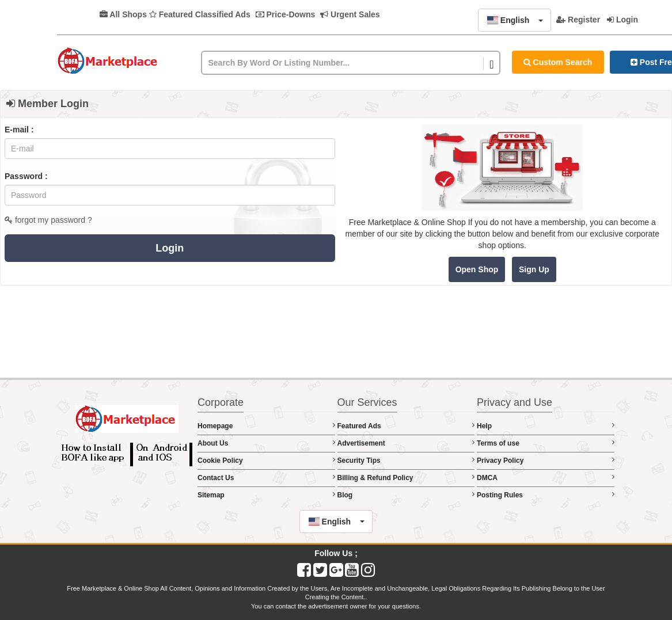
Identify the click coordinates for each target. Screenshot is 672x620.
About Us (266, 443)
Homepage (266, 426)
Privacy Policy (546, 460)
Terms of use (546, 443)
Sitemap (266, 495)
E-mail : (19, 130)
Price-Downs (286, 14)
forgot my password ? (48, 220)
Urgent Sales (350, 14)
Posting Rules (546, 495)
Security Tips (406, 460)
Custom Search (558, 62)
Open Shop (477, 269)
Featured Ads (406, 426)
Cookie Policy (266, 460)
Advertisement (406, 443)
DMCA (546, 478)
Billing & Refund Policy (406, 478)
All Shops (123, 14)
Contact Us (266, 478)
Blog (406, 495)
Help (546, 426)
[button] (515, 20)
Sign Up (534, 269)
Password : (26, 176)
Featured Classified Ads (200, 14)
